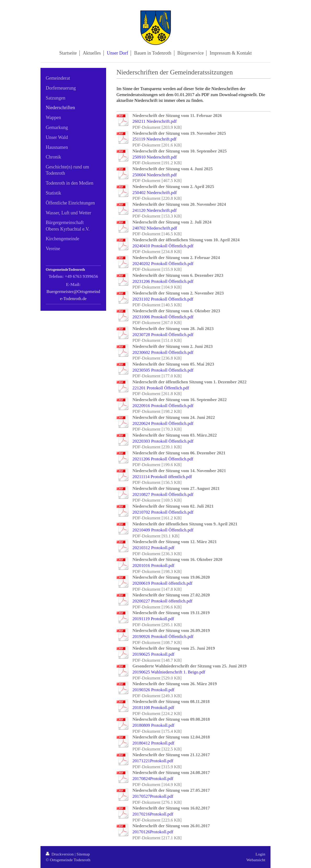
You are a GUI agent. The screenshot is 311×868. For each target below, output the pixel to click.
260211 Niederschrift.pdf (155, 121)
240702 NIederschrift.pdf (155, 228)
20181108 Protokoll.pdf (153, 708)
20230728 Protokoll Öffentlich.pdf (163, 335)
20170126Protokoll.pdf (153, 832)
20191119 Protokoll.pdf (153, 619)
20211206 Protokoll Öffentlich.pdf (163, 459)
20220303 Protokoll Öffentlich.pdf (163, 441)
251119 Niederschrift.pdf (154, 139)
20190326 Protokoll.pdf (153, 690)
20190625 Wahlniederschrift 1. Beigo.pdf (169, 672)
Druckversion (60, 854)
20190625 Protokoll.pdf (153, 654)
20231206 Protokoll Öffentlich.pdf (163, 281)
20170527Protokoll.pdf (153, 796)
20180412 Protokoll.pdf (153, 743)
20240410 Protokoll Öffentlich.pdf (163, 246)
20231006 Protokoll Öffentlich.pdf (163, 317)
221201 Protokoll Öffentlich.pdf (161, 388)
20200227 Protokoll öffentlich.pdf (162, 601)
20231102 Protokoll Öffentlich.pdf (163, 299)
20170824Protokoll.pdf (153, 779)
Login (260, 854)
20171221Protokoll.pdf (153, 761)
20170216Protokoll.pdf (153, 814)
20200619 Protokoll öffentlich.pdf (162, 583)
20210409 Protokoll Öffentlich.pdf (163, 530)
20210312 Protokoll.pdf (153, 548)
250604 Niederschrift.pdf (155, 175)
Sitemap (83, 854)
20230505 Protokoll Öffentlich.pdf (163, 370)
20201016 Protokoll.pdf (153, 565)
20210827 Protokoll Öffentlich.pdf (163, 494)
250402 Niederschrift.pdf (155, 193)
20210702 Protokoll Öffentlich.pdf (163, 512)
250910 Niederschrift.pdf (155, 157)
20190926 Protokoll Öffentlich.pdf (163, 637)
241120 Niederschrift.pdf (155, 210)
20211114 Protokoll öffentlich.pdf (162, 477)
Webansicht (256, 860)
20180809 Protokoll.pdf (153, 725)
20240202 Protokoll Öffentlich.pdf (163, 264)
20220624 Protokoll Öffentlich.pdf (163, 423)
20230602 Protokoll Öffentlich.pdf (163, 352)
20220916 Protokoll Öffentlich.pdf (163, 406)
